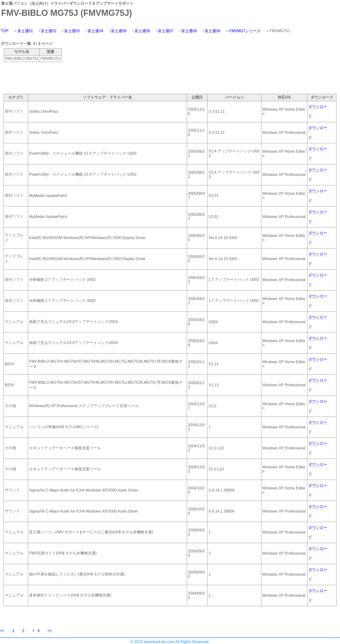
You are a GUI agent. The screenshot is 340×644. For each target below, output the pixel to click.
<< (2, 631)
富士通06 (142, 31)
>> (50, 631)
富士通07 (166, 31)
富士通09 (212, 31)
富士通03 (72, 31)
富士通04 (95, 31)
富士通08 (189, 31)
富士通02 (49, 31)
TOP (5, 31)
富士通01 (25, 31)
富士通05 (119, 31)
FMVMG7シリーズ (245, 31)
